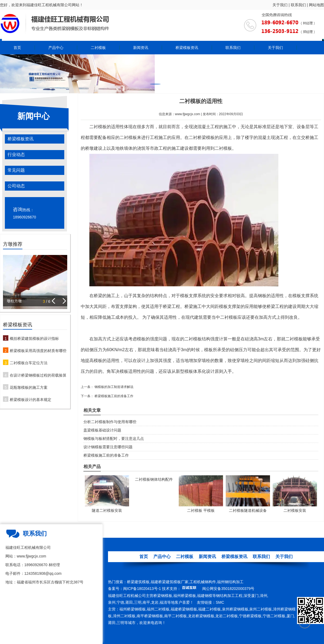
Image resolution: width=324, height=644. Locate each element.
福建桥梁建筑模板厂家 (170, 582)
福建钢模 (205, 596)
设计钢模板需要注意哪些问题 (108, 447)
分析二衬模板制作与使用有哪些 (110, 422)
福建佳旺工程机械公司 (127, 596)
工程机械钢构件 (203, 582)
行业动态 (16, 155)
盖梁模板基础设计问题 (102, 430)
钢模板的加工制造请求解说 (114, 387)
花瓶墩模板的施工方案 (29, 387)
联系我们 (298, 5)
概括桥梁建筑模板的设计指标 (34, 338)
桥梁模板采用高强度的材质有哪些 (38, 351)
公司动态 (16, 186)
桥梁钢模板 (163, 596)
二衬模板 (98, 48)
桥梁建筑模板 (138, 582)
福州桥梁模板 (185, 596)
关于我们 (280, 5)
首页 (17, 48)
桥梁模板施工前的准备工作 (114, 396)
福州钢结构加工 (230, 582)
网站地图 (316, 5)
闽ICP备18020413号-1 (142, 589)
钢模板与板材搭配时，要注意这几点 (114, 439)
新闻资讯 (141, 48)
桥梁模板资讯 (187, 48)
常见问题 (16, 170)
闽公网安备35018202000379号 (228, 589)
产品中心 (56, 48)
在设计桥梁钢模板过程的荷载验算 (38, 375)
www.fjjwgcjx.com (188, 114)
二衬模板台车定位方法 (29, 363)
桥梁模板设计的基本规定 (31, 400)
